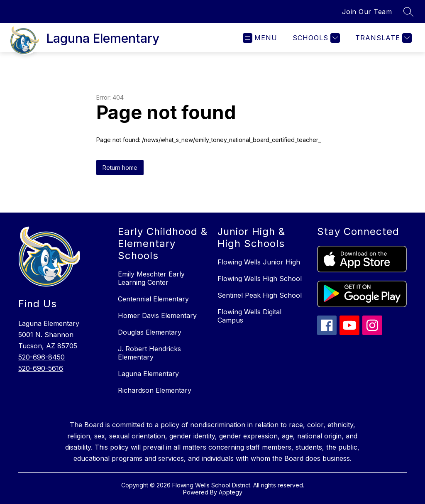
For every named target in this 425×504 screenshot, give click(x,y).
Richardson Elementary (155, 390)
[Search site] (408, 12)
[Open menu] (260, 38)
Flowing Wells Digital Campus (249, 316)
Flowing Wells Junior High (259, 262)
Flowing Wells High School (260, 279)
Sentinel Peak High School (260, 295)
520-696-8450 (42, 357)
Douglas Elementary (150, 332)
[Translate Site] (382, 38)
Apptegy (231, 492)
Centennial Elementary (153, 299)
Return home (120, 168)
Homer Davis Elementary (157, 316)
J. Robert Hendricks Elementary (149, 353)
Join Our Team (367, 12)
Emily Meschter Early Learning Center (151, 278)
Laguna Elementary (148, 374)
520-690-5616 (41, 368)
